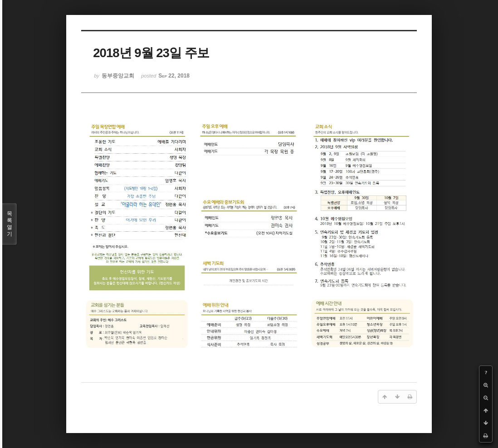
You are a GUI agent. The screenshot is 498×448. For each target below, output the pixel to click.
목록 (10, 224)
